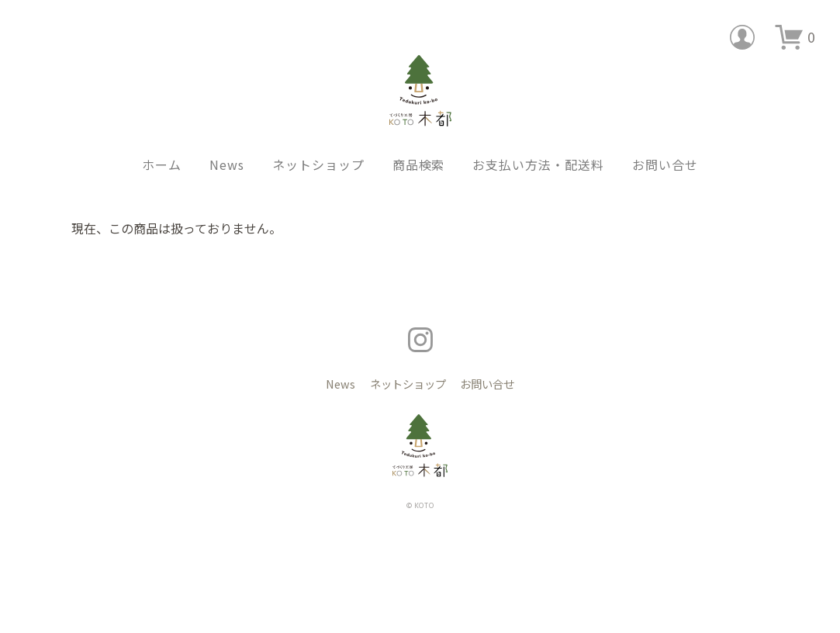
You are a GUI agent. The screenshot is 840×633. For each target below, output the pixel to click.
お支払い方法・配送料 (538, 140)
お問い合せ (665, 140)
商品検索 (419, 140)
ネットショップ (318, 140)
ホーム (162, 140)
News (227, 140)
